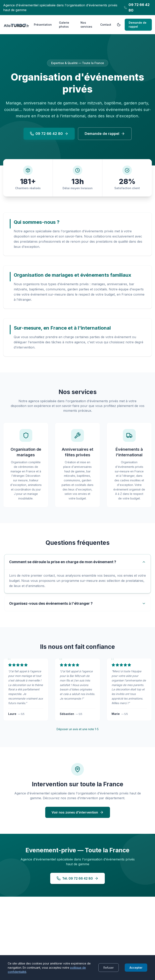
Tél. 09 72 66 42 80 (77, 883)
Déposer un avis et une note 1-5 (78, 732)
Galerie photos (64, 25)
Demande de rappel (138, 25)
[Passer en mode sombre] (119, 25)
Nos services (86, 25)
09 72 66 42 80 (49, 134)
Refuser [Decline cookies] (109, 968)
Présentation (43, 25)
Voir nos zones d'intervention (78, 817)
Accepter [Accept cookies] (136, 968)
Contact (106, 25)
